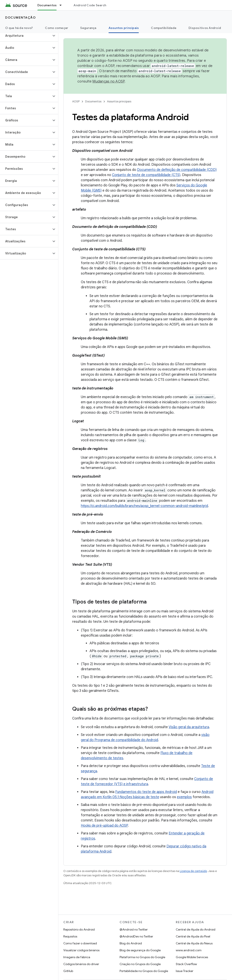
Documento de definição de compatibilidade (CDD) (177, 170)
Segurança (88, 28)
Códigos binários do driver (81, 964)
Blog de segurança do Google (140, 950)
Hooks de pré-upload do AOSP (104, 826)
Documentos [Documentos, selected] (47, 5)
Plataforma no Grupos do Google (142, 957)
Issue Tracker (185, 971)
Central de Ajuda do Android (196, 929)
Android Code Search (90, 5)
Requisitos (70, 936)
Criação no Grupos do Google (140, 964)
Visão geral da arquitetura (189, 727)
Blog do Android (131, 943)
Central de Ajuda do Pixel (193, 936)
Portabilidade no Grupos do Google (144, 971)
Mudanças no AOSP (108, 81)
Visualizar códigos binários (81, 950)
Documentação (20, 17)
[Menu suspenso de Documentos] (62, 5)
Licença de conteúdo (193, 871)
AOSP (76, 101)
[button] (26, 36)
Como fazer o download (80, 943)
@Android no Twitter (134, 929)
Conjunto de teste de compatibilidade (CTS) (146, 175)
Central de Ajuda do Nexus (194, 943)
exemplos (184, 797)
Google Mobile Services (192, 957)
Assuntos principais (119, 101)
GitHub (68, 971)
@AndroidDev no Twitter (136, 936)
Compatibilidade (164, 28)
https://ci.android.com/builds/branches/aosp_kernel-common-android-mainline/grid (144, 506)
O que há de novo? (19, 28)
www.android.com (189, 950)
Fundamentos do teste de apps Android (146, 792)
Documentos (93, 101)
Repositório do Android (79, 929)
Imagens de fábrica (77, 957)
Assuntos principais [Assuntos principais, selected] (124, 28)
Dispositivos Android (205, 28)
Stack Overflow (186, 964)
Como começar (57, 28)
